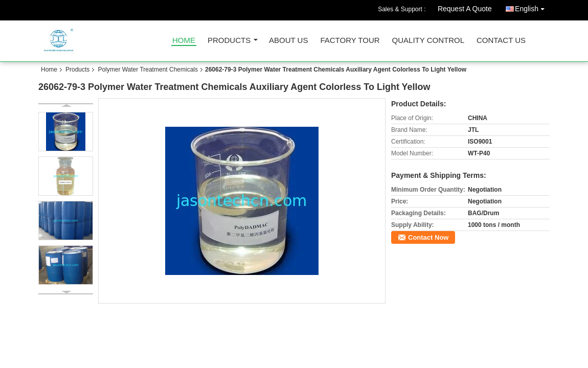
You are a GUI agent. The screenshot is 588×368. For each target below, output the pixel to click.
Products (229, 41)
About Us (288, 41)
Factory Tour (350, 41)
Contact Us (501, 41)
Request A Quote (465, 9)
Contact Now (428, 237)
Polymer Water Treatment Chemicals (148, 70)
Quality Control (428, 41)
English (532, 7)
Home (184, 41)
